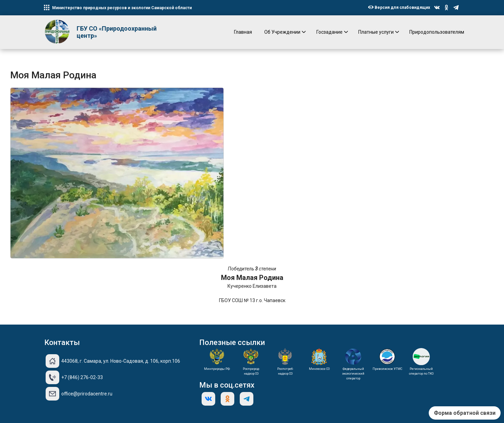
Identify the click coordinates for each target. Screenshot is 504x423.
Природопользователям (437, 32)
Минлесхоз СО (319, 369)
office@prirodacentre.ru (87, 394)
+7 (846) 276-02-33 (82, 377)
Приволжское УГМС (387, 369)
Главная (243, 32)
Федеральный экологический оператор (353, 374)
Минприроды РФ (217, 369)
